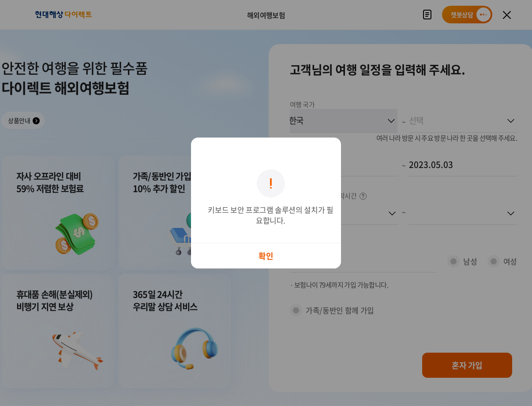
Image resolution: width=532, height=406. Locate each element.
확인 (266, 256)
